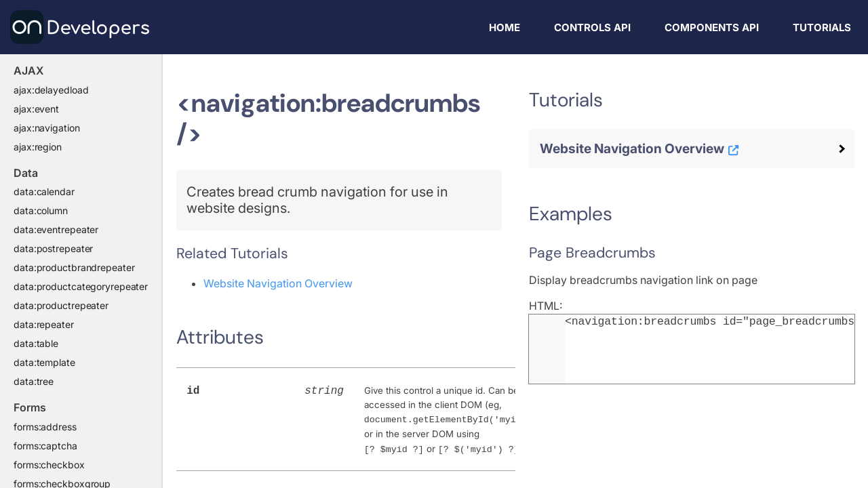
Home (505, 27)
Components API (712, 27)
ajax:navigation (47, 128)
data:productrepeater (61, 305)
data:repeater (44, 324)
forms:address (45, 427)
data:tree (34, 381)
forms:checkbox (49, 465)
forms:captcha (45, 446)
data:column (41, 210)
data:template (44, 362)
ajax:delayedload (51, 90)
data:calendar (44, 191)
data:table (36, 343)
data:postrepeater (53, 248)
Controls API (592, 27)
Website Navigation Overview (278, 283)
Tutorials (822, 27)
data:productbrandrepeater (74, 267)
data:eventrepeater (56, 229)
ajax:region (38, 147)
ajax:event (36, 109)
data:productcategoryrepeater (81, 286)
